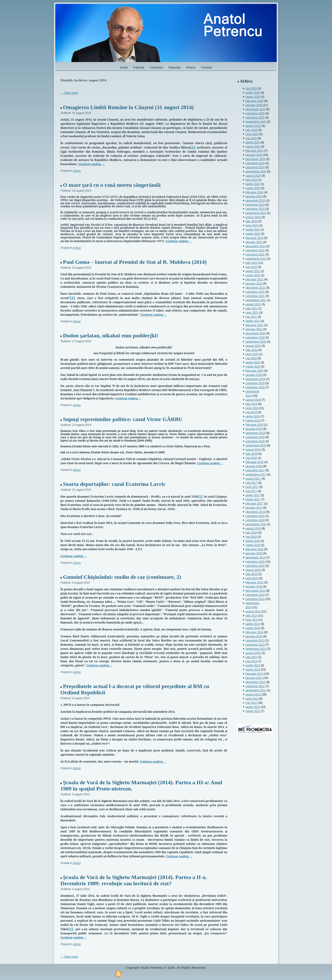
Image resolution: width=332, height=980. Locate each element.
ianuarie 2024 (254, 196)
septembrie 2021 (256, 300)
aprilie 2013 (253, 665)
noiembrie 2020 (255, 338)
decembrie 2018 (255, 433)
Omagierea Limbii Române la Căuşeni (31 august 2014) (128, 107)
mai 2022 (251, 267)
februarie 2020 (254, 371)
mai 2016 (251, 537)
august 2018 (253, 450)
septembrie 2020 (256, 342)
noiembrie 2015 (255, 562)
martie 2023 (253, 234)
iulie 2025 (251, 130)
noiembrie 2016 (255, 516)
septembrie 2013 (256, 649)
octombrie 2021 (255, 296)
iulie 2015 (251, 574)
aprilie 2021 (253, 321)
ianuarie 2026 (254, 105)
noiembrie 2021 (255, 292)
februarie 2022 (254, 279)
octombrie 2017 (255, 470)
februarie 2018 (254, 462)
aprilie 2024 (253, 184)
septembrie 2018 (256, 445)
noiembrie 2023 (255, 205)
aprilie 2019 (253, 416)
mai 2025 (251, 138)
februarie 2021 (254, 325)
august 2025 (253, 126)
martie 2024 (253, 188)
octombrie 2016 (255, 520)
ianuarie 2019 (254, 429)
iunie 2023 (252, 226)
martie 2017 (253, 499)
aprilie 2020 (253, 362)
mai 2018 (251, 458)
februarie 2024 (254, 192)
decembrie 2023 (255, 201)
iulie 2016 (251, 533)
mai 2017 (251, 491)
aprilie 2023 (253, 230)
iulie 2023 (251, 221)
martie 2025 (253, 147)
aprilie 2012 (253, 707)
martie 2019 (253, 421)
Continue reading (91, 164)
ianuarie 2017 (254, 508)
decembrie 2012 (255, 682)
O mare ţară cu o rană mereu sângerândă (112, 185)
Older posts (69, 93)
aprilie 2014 (253, 624)
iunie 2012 (252, 699)
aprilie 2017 (253, 495)
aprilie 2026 (253, 93)
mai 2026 (251, 89)
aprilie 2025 (253, 143)
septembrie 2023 (256, 213)
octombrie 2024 (255, 167)
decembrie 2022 (255, 246)
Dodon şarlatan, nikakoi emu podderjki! (111, 336)
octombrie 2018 (255, 441)
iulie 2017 (251, 483)
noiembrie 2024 (255, 163)
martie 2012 (253, 711)
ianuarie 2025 (254, 155)
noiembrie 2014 (255, 595)
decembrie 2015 (255, 558)
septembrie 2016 (256, 524)
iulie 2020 (251, 350)
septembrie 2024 (256, 172)
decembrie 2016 (255, 512)
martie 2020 (253, 367)
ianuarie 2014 (254, 636)
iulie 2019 (251, 404)
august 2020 (253, 346)
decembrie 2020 (255, 333)
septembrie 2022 (256, 259)
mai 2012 (251, 703)
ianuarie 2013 (254, 678)
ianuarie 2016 (254, 553)
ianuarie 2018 (254, 466)
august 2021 (253, 304)
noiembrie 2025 (255, 113)
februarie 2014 (254, 632)
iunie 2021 (252, 313)
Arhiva (77, 171)
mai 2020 (251, 358)
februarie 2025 (254, 151)
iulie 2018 (251, 454)
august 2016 (253, 529)
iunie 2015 (252, 578)
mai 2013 (251, 661)
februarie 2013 (254, 674)
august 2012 (253, 695)
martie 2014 (253, 628)
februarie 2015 (254, 582)
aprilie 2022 (253, 271)
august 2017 (253, 479)
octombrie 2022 (255, 255)
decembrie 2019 (255, 379)
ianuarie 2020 (254, 375)
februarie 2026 (254, 101)
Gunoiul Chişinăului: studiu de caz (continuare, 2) (122, 577)
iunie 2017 (252, 487)
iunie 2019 (252, 408)
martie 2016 (253, 545)
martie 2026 (253, 97)
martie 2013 (253, 670)
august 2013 (253, 653)
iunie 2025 (252, 134)
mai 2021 (251, 317)
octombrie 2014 (255, 599)
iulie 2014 (251, 616)
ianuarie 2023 (254, 242)
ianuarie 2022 (254, 284)
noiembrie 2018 (255, 437)
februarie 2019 (254, 425)
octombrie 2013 (255, 645)
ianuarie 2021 (254, 329)
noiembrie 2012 (255, 686)
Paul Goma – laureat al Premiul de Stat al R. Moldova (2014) (135, 262)
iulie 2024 (251, 180)
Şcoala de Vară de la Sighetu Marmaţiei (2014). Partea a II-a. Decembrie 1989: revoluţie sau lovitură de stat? (134, 880)
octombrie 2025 (255, 118)
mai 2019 (251, 412)
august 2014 (253, 612)
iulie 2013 (251, 657)
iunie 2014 (252, 620)
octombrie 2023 (255, 209)
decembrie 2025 (255, 109)
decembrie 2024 (255, 159)
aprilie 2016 (253, 541)
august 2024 (253, 176)
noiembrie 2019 (255, 383)
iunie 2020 (252, 354)
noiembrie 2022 (255, 250)
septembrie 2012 (256, 690)
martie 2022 (253, 275)
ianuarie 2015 (254, 587)
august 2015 (253, 570)
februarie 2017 (254, 504)
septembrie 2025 (256, 122)
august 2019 (253, 400)
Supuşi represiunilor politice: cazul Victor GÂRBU (123, 419)
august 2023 (253, 217)
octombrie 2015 (255, 566)
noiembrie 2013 (255, 641)
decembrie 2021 (255, 288)
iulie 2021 (251, 309)
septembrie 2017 (256, 475)
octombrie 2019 (255, 387)
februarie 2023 (254, 238)
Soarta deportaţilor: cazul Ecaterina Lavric (114, 484)
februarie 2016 (254, 549)
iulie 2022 (251, 263)
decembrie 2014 (255, 591)
